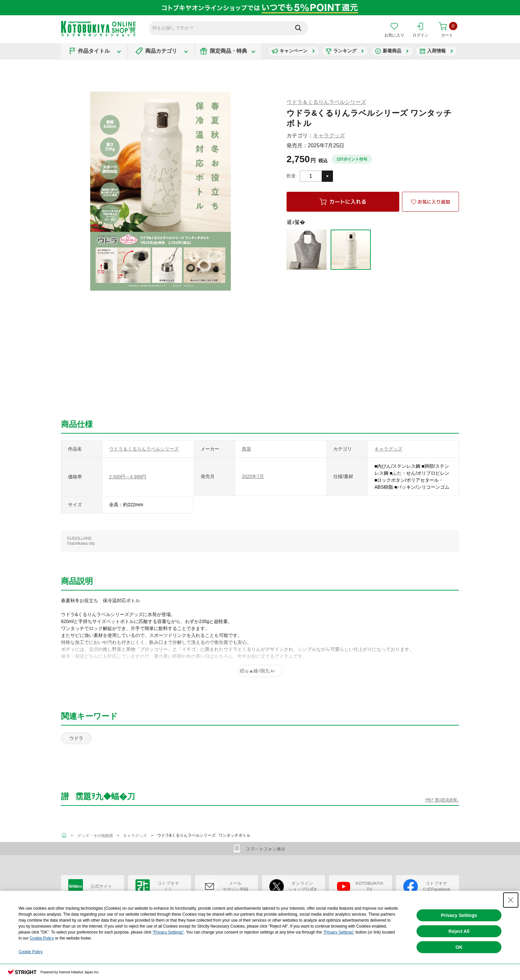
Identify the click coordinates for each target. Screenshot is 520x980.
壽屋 (246, 449)
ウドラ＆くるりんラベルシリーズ (326, 102)
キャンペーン (293, 51)
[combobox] (316, 176)
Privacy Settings (459, 915)
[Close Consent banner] (511, 900)
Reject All (459, 931)
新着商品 (392, 51)
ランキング (345, 51)
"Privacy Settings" (168, 932)
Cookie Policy (42, 938)
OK (459, 947)
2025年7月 (253, 476)
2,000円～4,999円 (128, 477)
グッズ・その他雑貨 (95, 836)
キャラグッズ (329, 136)
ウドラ (76, 738)
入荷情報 (436, 51)
